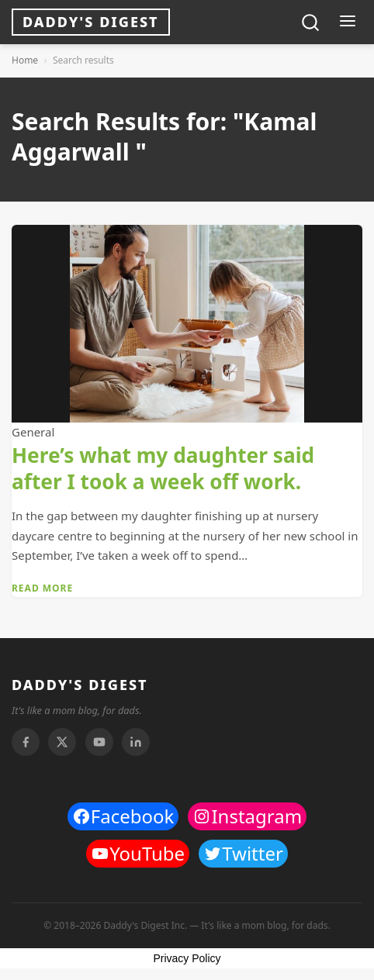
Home (25, 60)
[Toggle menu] (347, 22)
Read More (42, 588)
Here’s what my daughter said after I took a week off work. (163, 468)
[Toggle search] (310, 22)
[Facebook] (26, 742)
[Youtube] (99, 742)
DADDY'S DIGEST (80, 685)
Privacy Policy (187, 958)
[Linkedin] (136, 742)
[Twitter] (62, 742)
